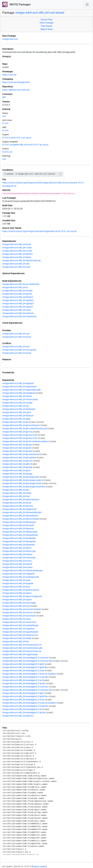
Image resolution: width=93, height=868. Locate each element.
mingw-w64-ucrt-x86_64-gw (16, 490)
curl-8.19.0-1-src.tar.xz (21, 138)
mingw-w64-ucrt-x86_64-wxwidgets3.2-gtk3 (23, 664)
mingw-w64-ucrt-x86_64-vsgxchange (20, 654)
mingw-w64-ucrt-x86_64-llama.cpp (19, 551)
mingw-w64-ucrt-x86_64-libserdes (18, 545)
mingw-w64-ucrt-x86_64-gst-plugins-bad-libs (24, 487)
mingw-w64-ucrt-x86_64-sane (16, 619)
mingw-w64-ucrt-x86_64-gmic (17, 470)
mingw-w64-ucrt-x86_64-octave (17, 567)
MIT (4, 97)
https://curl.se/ (9, 75)
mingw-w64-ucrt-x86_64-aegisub (18, 383)
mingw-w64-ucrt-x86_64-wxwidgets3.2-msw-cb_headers (29, 674)
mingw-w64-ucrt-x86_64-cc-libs (17, 251)
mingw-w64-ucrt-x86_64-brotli (17, 244)
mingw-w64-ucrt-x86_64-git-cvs (17, 432)
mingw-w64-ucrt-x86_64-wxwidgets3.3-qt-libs (24, 713)
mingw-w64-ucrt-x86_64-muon (17, 561)
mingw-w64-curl (10, 39)
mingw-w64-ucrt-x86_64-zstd (16, 267)
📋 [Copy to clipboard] (60, 174)
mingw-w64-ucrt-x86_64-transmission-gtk (22, 648)
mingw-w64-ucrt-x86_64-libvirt (17, 548)
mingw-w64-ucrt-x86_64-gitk (16, 464)
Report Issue (47, 29)
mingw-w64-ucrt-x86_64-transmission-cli (22, 645)
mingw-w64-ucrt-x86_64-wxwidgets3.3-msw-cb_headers (29, 703)
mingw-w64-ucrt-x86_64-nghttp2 (18, 300)
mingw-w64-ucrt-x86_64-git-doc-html (20, 435)
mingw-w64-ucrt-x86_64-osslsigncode (21, 577)
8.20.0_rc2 (7, 152)
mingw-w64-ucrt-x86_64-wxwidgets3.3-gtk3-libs (25, 696)
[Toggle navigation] (87, 5)
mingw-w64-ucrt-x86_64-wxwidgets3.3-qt (22, 709)
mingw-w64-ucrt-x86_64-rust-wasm (19, 616)
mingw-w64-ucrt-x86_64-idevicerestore (21, 500)
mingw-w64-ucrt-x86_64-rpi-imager (19, 603)
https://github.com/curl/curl (16, 90)
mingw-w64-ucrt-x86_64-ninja (17, 310)
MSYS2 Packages (16, 4)
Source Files (46, 20)
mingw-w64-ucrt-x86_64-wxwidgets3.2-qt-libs (24, 683)
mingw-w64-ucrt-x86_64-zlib (16, 264)
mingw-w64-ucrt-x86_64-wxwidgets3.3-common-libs (27, 690)
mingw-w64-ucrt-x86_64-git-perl (17, 451)
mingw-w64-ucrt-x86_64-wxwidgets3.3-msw (23, 700)
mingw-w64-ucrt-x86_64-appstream (19, 387)
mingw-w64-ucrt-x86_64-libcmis (18, 506)
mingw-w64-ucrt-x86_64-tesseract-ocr (20, 635)
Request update (39, 866)
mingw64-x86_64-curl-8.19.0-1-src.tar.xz (29, 145)
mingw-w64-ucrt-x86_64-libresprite (19, 541)
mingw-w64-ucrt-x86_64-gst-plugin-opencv (23, 480)
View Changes (46, 23)
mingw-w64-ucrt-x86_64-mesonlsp (19, 558)
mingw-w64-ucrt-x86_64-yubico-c (18, 716)
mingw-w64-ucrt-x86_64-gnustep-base (21, 477)
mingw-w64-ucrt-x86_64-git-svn (17, 461)
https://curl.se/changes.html (16, 82)
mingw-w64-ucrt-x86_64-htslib (17, 493)
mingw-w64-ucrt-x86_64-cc (15, 287)
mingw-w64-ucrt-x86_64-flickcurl (18, 416)
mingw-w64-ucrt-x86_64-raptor (17, 600)
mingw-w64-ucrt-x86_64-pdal (16, 580)
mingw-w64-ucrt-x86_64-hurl (16, 496)
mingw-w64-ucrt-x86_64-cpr (16, 406)
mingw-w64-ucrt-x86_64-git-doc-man (20, 438)
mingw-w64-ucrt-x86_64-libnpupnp (19, 522)
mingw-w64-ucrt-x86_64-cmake (17, 291)
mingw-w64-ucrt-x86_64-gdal (16, 419)
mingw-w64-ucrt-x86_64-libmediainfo (20, 516)
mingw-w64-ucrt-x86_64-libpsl (17, 257)
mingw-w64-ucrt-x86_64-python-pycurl (21, 590)
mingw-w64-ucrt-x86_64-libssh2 (18, 297)
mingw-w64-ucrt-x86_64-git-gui (17, 445)
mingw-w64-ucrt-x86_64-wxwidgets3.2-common (25, 658)
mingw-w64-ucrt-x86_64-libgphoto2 (19, 509)
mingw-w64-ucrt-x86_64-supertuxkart (20, 632)
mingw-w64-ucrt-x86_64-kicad (17, 503)
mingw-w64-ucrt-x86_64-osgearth (18, 574)
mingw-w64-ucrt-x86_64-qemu (17, 593)
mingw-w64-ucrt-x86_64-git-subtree (19, 458)
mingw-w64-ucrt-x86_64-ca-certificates (21, 284)
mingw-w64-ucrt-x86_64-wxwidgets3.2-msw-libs (25, 677)
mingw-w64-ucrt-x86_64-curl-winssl (40, 13)
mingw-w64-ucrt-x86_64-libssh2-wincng (21, 261)
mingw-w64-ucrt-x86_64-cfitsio (17, 396)
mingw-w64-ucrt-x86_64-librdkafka (19, 538)
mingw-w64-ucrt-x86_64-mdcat (17, 554)
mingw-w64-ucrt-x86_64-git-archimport (21, 425)
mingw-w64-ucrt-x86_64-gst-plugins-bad (22, 483)
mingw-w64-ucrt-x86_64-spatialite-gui (20, 625)
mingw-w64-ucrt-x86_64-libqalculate (20, 532)
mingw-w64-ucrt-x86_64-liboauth (18, 525)
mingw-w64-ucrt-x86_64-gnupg (17, 474)
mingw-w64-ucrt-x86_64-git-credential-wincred (24, 429)
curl (4, 116)
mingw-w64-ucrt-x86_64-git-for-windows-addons (26, 441)
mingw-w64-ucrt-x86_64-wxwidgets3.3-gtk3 (23, 693)
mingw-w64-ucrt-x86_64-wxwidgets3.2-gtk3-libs (25, 667)
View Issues (46, 26)
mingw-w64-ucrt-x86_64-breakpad (19, 393)
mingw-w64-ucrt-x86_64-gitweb (17, 467)
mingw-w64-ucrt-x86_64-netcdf (17, 564)
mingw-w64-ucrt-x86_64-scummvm (19, 622)
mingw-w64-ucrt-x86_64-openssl (18, 313)
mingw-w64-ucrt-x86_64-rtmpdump (19, 316)
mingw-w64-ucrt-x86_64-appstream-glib (22, 390)
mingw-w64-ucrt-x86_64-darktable (19, 409)
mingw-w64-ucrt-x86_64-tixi (16, 642)
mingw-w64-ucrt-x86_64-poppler (18, 583)
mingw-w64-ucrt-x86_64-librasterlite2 (20, 535)
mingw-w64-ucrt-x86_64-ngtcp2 (18, 307)
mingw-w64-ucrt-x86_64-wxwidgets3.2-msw (23, 671)
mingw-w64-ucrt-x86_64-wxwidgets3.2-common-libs (27, 661)
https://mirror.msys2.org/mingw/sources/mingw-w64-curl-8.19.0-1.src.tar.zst (39, 231)
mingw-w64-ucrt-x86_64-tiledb (17, 638)
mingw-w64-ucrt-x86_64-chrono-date (20, 399)
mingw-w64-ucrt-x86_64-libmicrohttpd (21, 519)
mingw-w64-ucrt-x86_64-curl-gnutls (19, 350)
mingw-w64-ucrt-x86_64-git (15, 422)
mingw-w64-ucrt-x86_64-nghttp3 (18, 304)
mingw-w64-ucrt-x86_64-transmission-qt (22, 651)
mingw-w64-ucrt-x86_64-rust (16, 606)
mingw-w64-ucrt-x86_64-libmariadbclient (22, 512)
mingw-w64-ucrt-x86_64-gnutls (17, 294)
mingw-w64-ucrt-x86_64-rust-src (18, 612)
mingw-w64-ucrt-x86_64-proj (16, 587)
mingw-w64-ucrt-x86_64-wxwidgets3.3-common (25, 687)
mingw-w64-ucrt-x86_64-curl (16, 334)
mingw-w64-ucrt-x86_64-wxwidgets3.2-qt (22, 680)
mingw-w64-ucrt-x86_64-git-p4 (17, 448)
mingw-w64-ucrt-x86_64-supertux (18, 629)
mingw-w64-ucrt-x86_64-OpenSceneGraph (22, 571)
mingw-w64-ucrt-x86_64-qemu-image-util (22, 596)
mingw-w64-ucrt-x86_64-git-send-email (21, 454)
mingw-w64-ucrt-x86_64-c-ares (17, 248)
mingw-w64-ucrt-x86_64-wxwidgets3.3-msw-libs (25, 706)
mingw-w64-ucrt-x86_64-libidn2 (17, 254)
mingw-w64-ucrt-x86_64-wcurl (17, 337)
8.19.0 (5, 123)
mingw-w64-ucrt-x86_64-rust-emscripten (22, 609)
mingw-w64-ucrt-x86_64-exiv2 (17, 412)
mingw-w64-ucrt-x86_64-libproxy (18, 529)
